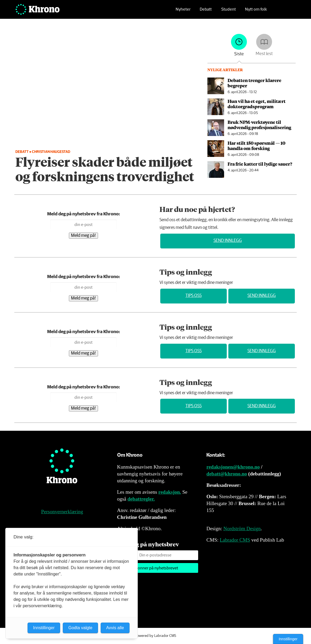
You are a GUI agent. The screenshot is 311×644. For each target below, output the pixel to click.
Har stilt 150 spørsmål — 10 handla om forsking (256, 146)
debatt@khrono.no (227, 474)
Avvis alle (115, 628)
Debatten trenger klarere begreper (254, 83)
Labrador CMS (235, 540)
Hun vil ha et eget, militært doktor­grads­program (257, 104)
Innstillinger (288, 639)
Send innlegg (228, 241)
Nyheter (183, 12)
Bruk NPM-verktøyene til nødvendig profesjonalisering (259, 125)
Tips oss (194, 296)
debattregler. (141, 499)
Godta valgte (80, 628)
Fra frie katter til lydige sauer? (260, 164)
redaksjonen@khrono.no (233, 467)
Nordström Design (242, 529)
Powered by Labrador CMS (155, 636)
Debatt (206, 12)
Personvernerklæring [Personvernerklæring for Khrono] (62, 512)
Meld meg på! (83, 236)
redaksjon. (170, 492)
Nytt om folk (256, 12)
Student (228, 12)
